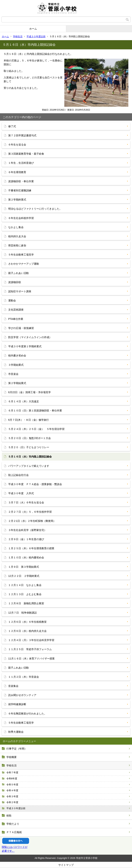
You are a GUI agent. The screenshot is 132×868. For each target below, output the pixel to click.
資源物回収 (15, 282)
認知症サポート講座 (20, 291)
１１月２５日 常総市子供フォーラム (30, 649)
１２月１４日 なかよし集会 (25, 585)
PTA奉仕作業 (16, 319)
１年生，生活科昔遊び (21, 163)
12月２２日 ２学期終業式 (24, 576)
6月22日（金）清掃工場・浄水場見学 (30, 392)
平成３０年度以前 (36, 36)
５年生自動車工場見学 (21, 255)
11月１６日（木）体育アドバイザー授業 (31, 659)
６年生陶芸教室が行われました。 (27, 714)
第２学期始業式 (17, 383)
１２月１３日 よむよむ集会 (25, 594)
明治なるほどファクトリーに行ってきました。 (35, 209)
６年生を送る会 (17, 145)
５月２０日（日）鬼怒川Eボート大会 (30, 438)
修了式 (12, 126)
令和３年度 (12, 796)
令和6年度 (12, 779)
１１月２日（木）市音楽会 (24, 677)
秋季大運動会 (16, 732)
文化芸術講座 (16, 310)
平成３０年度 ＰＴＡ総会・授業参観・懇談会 (35, 484)
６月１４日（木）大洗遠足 (24, 401)
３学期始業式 (16, 365)
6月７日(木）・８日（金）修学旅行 (29, 420)
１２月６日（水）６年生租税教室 (27, 622)
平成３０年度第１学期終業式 (25, 346)
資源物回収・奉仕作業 (21, 181)
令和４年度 (12, 790)
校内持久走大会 (17, 236)
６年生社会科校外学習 (21, 218)
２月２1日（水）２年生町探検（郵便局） (32, 521)
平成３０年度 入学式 (21, 493)
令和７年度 (12, 772)
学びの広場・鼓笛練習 (21, 328)
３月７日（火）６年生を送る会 (26, 502)
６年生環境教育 (17, 172)
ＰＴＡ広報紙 (14, 832)
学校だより (13, 824)
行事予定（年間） (17, 749)
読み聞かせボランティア (22, 695)
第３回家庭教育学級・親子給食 (26, 154)
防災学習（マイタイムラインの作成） (30, 337)
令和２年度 (12, 802)
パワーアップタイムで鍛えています (29, 466)
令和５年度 (12, 785)
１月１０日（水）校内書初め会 (26, 557)
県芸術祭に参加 (17, 245)
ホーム (33, 29)
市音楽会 (13, 374)
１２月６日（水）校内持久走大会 (27, 631)
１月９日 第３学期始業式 (24, 567)
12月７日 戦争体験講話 (22, 613)
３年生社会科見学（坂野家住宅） (27, 530)
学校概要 (12, 757)
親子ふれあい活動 (18, 273)
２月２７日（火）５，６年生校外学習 (30, 512)
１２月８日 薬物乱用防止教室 (26, 603)
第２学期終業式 (17, 200)
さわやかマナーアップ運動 (24, 264)
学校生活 (18, 36)
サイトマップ (66, 865)
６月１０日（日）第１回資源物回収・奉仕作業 (35, 411)
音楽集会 (13, 686)
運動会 (12, 300)
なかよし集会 (16, 227)
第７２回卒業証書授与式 (22, 135)
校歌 (9, 816)
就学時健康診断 (17, 704)
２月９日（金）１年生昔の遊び (26, 539)
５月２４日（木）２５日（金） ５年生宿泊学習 (36, 429)
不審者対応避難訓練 (20, 190)
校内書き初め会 (17, 355)
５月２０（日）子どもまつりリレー (29, 447)
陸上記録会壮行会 (18, 475)
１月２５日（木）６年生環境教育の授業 (31, 548)
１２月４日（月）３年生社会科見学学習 (31, 640)
